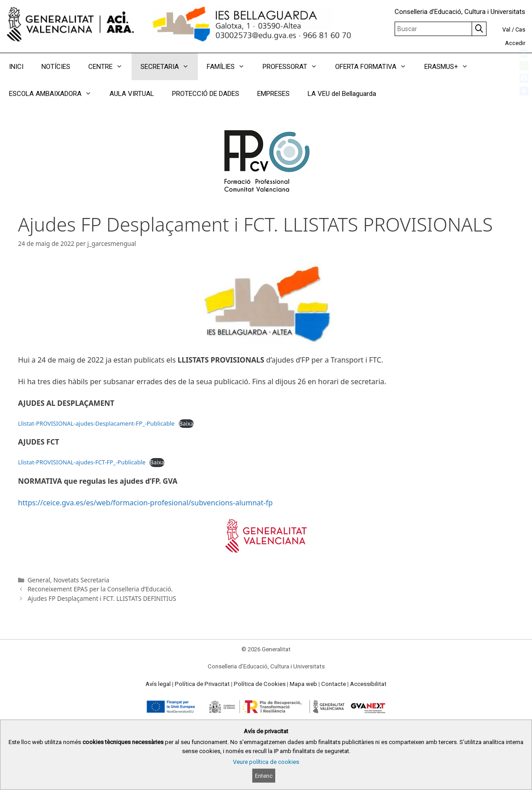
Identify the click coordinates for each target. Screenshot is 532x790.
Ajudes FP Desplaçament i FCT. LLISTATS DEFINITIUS (102, 598)
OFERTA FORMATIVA (375, 67)
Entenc (264, 776)
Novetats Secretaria (81, 580)
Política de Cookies (260, 684)
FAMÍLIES (230, 67)
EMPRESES (273, 94)
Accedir (515, 43)
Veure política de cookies (266, 762)
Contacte (334, 684)
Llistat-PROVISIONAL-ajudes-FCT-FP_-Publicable (82, 462)
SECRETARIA (169, 67)
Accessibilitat (368, 684)
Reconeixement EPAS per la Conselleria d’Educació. (100, 589)
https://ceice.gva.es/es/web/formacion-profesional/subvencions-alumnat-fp (145, 503)
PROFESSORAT (294, 67)
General (39, 580)
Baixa (186, 423)
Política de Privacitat (202, 684)
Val (506, 30)
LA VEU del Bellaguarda (342, 94)
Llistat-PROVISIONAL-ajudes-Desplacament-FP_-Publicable (96, 423)
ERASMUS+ (451, 67)
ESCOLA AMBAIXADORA (55, 94)
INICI (16, 67)
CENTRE (110, 67)
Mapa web (303, 684)
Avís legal (158, 684)
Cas (520, 30)
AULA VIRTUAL (132, 94)
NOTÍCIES (56, 67)
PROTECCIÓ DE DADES (206, 94)
